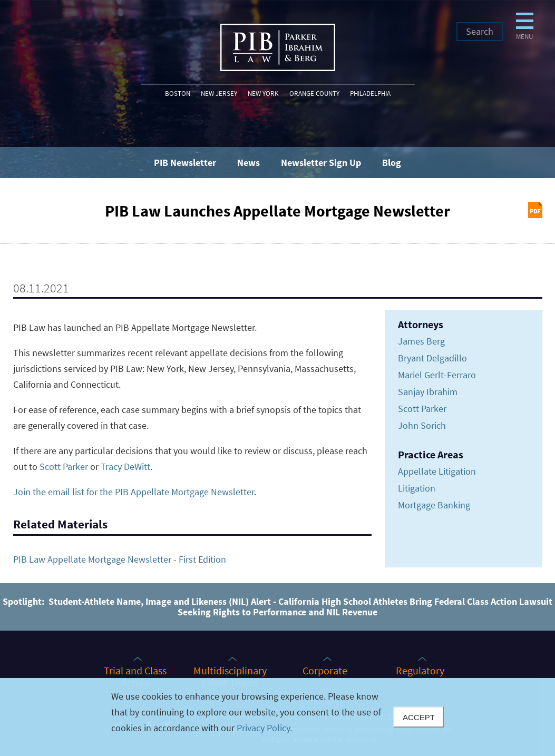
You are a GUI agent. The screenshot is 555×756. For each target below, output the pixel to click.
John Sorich (422, 425)
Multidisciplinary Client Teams (230, 676)
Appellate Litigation (437, 471)
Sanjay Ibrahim (428, 392)
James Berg (421, 341)
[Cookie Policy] (277, 717)
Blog (392, 163)
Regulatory (420, 670)
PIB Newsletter (185, 163)
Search (480, 31)
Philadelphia (370, 94)
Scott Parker (64, 467)
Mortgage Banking (434, 505)
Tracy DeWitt (125, 467)
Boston (178, 94)
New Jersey (219, 94)
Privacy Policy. (264, 728)
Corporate (325, 670)
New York (263, 94)
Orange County (314, 94)
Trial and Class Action (135, 676)
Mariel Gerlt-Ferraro (437, 375)
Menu (435, 51)
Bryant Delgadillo (432, 358)
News (249, 163)
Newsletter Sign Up (321, 163)
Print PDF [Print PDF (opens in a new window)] (535, 210)
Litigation (417, 488)
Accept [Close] (419, 717)
